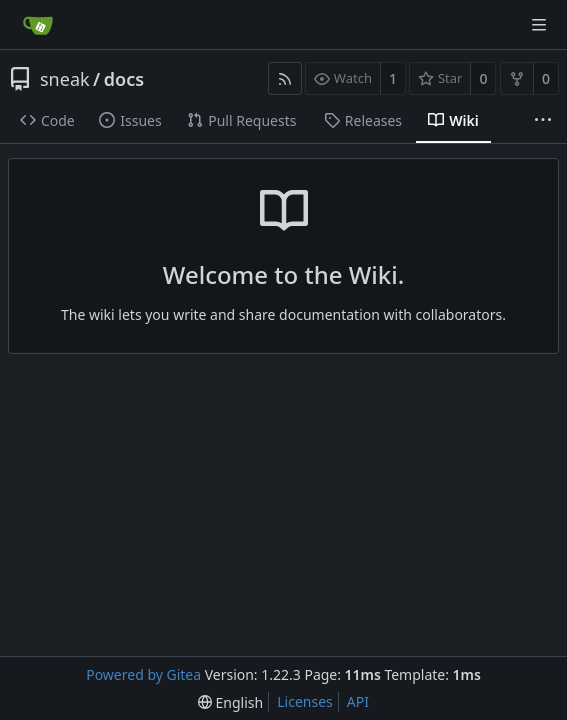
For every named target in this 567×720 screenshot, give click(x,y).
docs (124, 79)
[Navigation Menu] (539, 25)
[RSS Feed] (285, 78)
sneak (65, 79)
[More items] (543, 121)
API (358, 701)
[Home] (38, 25)
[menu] (230, 702)
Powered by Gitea (143, 674)
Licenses (305, 701)
